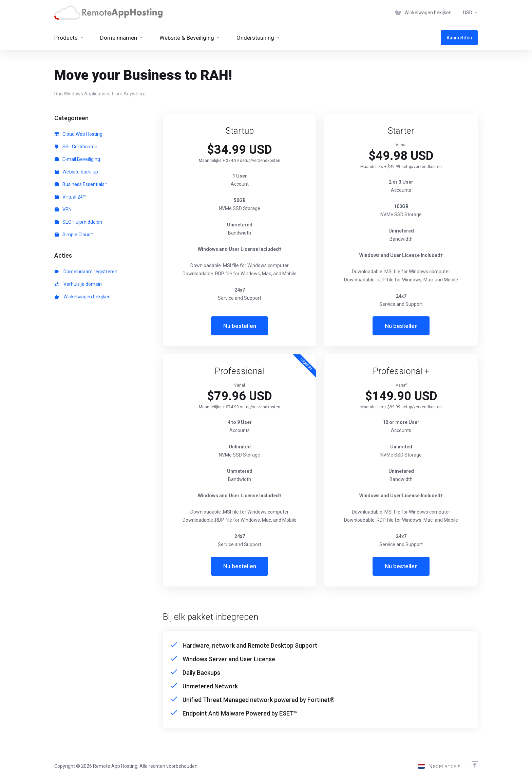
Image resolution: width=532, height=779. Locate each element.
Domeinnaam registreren (86, 272)
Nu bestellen (240, 326)
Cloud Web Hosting (79, 134)
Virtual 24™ (70, 197)
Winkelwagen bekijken (83, 297)
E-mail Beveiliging (77, 159)
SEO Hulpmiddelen (78, 222)
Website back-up (76, 172)
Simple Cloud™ (74, 235)
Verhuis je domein (78, 284)
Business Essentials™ (81, 184)
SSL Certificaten (76, 147)
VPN (63, 209)
